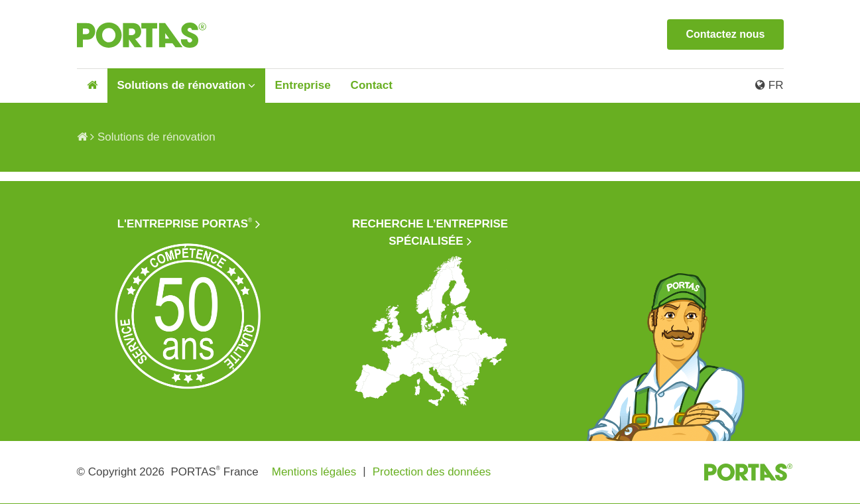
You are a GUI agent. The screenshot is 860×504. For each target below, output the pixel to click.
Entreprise (303, 85)
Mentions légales (314, 472)
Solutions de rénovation (182, 85)
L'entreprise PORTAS (185, 224)
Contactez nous (725, 34)
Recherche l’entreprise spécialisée (430, 232)
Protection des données (432, 472)
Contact (372, 85)
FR (769, 85)
